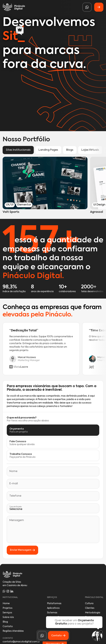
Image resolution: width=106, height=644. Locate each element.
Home (6, 604)
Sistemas (52, 613)
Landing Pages (48, 150)
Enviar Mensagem (22, 550)
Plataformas (54, 604)
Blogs (70, 150)
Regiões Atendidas (13, 631)
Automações (54, 617)
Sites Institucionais (18, 150)
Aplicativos (53, 608)
